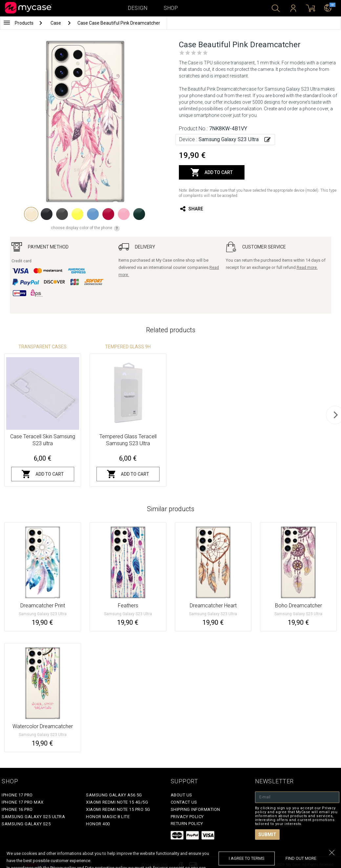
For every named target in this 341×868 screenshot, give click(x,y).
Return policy (187, 824)
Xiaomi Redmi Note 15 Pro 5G (118, 809)
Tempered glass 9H (128, 347)
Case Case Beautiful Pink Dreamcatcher (119, 23)
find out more (301, 858)
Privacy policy (187, 817)
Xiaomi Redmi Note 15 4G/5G (117, 802)
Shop (171, 8)
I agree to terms (247, 858)
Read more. (307, 268)
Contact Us (184, 802)
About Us (181, 795)
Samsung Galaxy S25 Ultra (33, 817)
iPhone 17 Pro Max (23, 802)
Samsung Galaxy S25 (26, 824)
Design (138, 8)
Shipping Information (195, 809)
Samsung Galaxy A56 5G (114, 795)
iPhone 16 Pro (17, 809)
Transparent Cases (43, 347)
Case (56, 23)
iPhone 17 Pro (17, 795)
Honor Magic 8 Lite (108, 817)
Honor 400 (98, 824)
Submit (267, 835)
